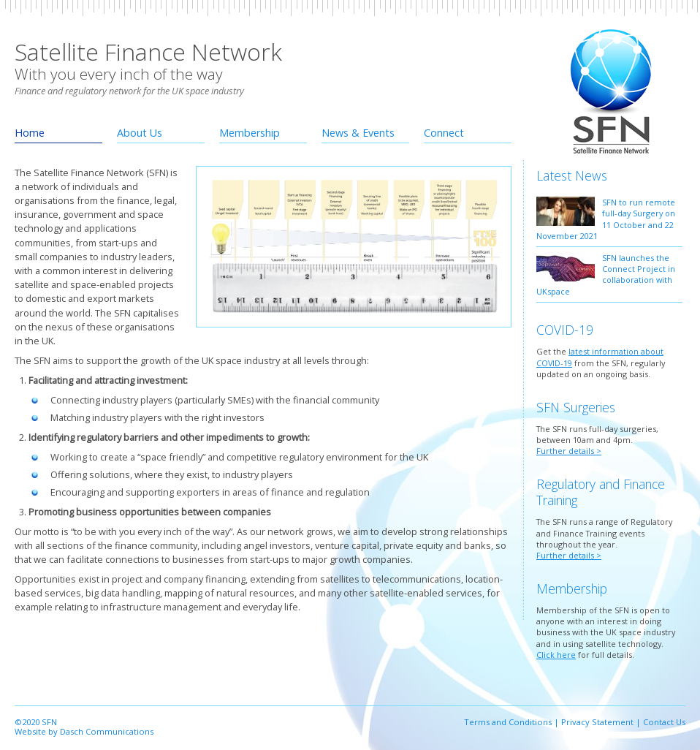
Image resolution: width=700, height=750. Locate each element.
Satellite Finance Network (148, 52)
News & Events (358, 133)
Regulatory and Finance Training (601, 492)
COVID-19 (565, 330)
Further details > (569, 451)
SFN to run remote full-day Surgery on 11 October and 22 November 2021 (606, 219)
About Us (140, 133)
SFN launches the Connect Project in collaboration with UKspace (606, 274)
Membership (250, 133)
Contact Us (664, 722)
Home (30, 133)
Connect (444, 133)
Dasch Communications (107, 731)
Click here (556, 655)
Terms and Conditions (508, 722)
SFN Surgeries (576, 407)
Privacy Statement (597, 722)
